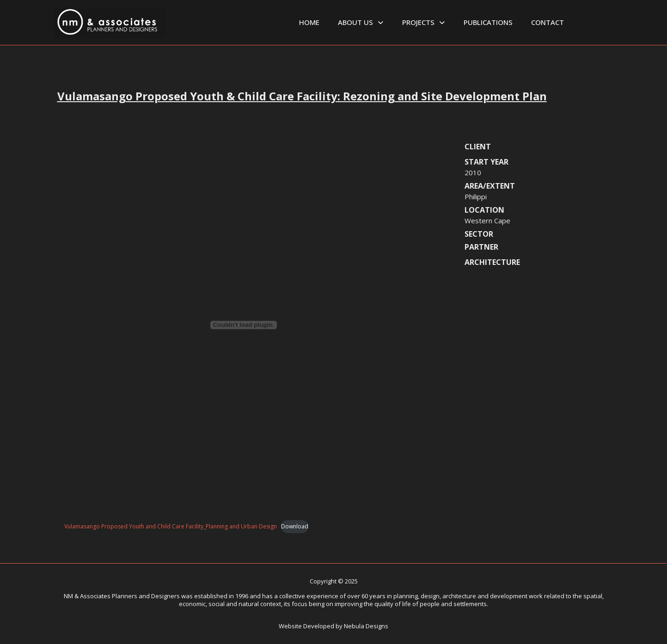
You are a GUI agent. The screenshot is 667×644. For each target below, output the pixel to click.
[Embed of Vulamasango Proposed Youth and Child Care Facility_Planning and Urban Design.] (244, 325)
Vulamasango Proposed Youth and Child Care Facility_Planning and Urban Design (171, 526)
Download (295, 526)
